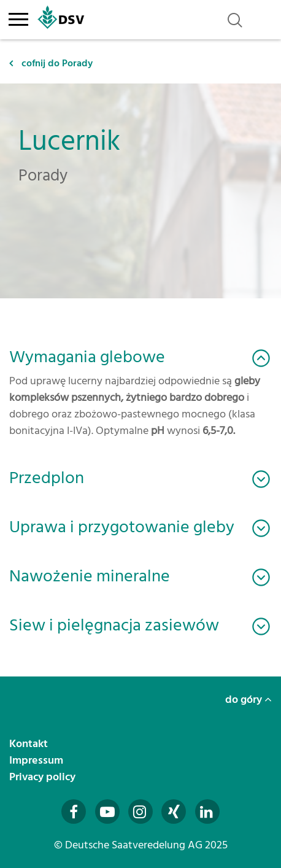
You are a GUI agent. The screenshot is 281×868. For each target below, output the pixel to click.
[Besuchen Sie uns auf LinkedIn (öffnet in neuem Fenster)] (207, 812)
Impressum (37, 760)
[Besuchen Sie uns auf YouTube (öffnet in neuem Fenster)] (107, 812)
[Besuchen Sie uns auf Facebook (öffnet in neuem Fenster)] (74, 812)
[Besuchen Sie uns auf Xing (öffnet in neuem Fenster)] (174, 812)
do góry (248, 699)
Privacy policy (44, 777)
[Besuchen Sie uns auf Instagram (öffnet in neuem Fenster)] (140, 812)
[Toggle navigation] (18, 17)
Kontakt (30, 744)
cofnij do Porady (51, 63)
